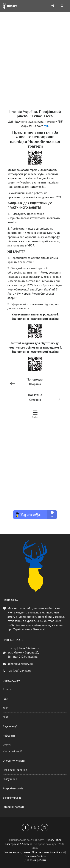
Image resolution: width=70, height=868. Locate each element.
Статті (7, 745)
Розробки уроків (13, 788)
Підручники (10, 779)
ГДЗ (5, 699)
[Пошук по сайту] (62, 6)
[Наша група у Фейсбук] (26, 828)
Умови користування (17, 852)
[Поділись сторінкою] (53, 6)
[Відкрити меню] (42, 6)
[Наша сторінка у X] (35, 828)
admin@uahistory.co (20, 664)
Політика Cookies (35, 856)
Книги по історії (12, 751)
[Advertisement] (35, 67)
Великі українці (12, 798)
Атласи (7, 689)
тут (46, 126)
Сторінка (33, 381)
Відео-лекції (10, 726)
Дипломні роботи (35, 860)
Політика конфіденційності (48, 852)
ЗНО (5, 717)
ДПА (6, 708)
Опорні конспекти (14, 761)
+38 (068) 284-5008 (19, 671)
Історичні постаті (13, 807)
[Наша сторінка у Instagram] (45, 828)
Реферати (9, 736)
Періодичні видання (15, 770)
